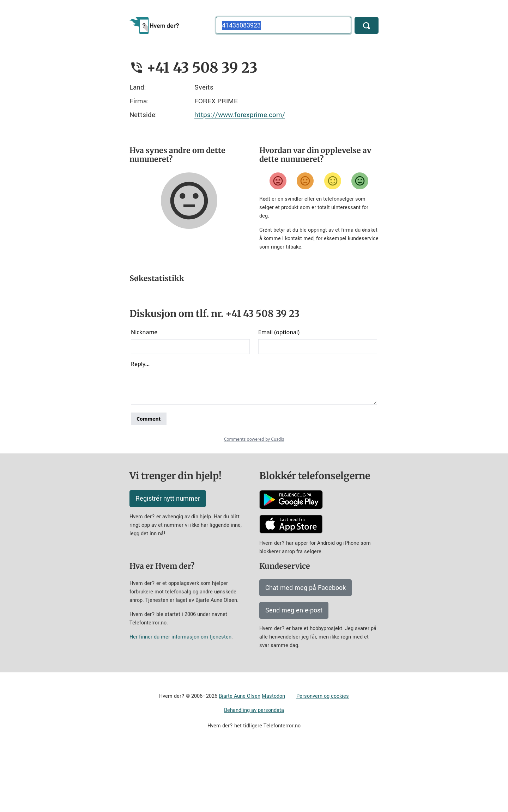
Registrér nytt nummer (168, 561)
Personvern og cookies (323, 758)
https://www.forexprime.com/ (240, 115)
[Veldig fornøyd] (360, 181)
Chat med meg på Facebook (306, 650)
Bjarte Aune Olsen (240, 758)
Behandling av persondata (254, 772)
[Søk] (367, 25)
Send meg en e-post (294, 672)
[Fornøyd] (333, 181)
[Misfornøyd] (305, 181)
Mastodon (273, 758)
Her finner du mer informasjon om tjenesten (180, 699)
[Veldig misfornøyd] (278, 181)
